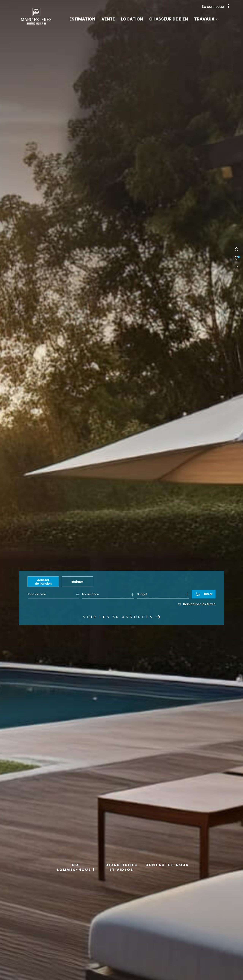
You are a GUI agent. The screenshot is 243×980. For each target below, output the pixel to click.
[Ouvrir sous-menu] (217, 20)
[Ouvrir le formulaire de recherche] (204, 594)
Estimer (77, 582)
